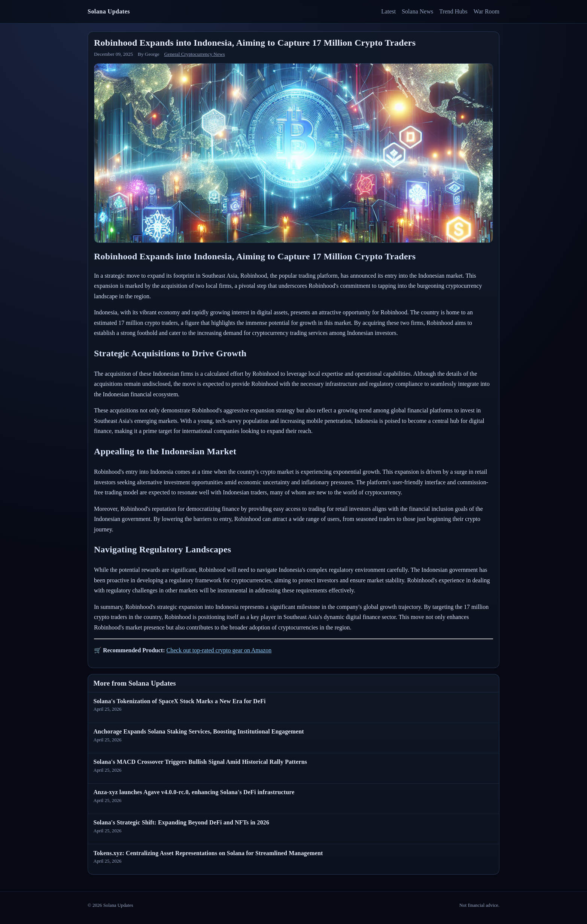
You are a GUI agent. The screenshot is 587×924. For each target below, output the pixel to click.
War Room (486, 11)
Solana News (417, 11)
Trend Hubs (453, 11)
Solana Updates (109, 11)
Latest (388, 11)
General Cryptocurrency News (194, 54)
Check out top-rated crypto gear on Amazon (219, 650)
